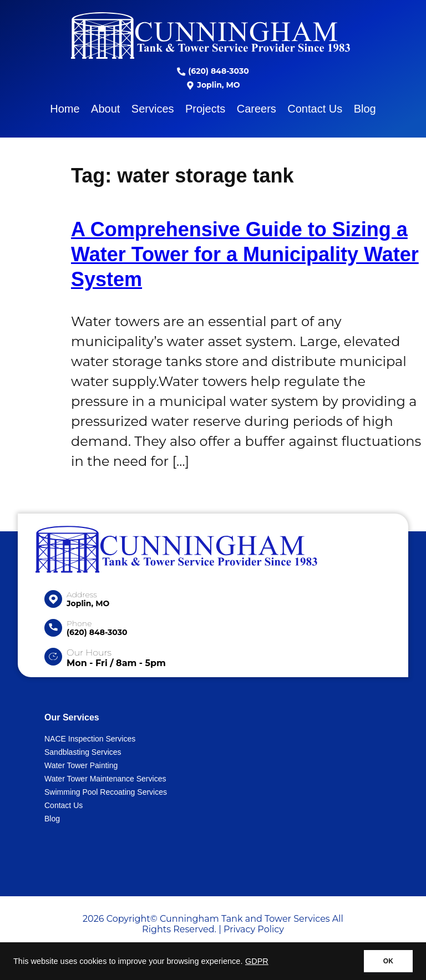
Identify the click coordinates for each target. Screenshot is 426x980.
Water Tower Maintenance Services (105, 779)
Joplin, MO (213, 85)
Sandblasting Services (83, 752)
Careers (257, 109)
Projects (205, 109)
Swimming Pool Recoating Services (106, 792)
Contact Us (315, 109)
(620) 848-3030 (213, 71)
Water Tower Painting (81, 765)
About (105, 109)
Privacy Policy (254, 929)
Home (65, 109)
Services (153, 109)
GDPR (257, 961)
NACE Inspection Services (90, 739)
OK (388, 961)
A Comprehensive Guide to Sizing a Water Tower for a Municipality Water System (245, 254)
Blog (365, 109)
